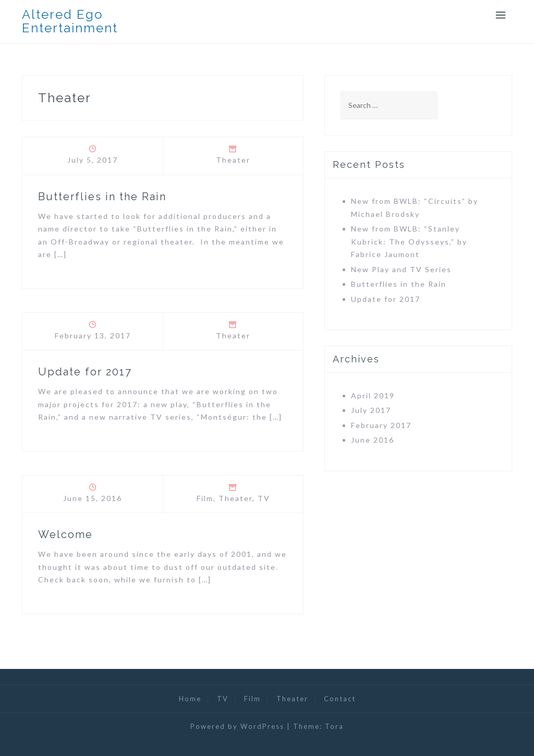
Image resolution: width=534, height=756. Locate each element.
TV (264, 498)
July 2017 (371, 410)
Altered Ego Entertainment (70, 21)
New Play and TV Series (401, 269)
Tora (334, 726)
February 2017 (381, 425)
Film (205, 498)
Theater (233, 160)
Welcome (65, 534)
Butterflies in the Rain (102, 197)
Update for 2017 (85, 372)
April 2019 (373, 395)
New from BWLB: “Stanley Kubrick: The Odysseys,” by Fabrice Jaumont (409, 241)
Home (190, 699)
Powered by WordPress (237, 726)
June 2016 (373, 440)
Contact (340, 699)
